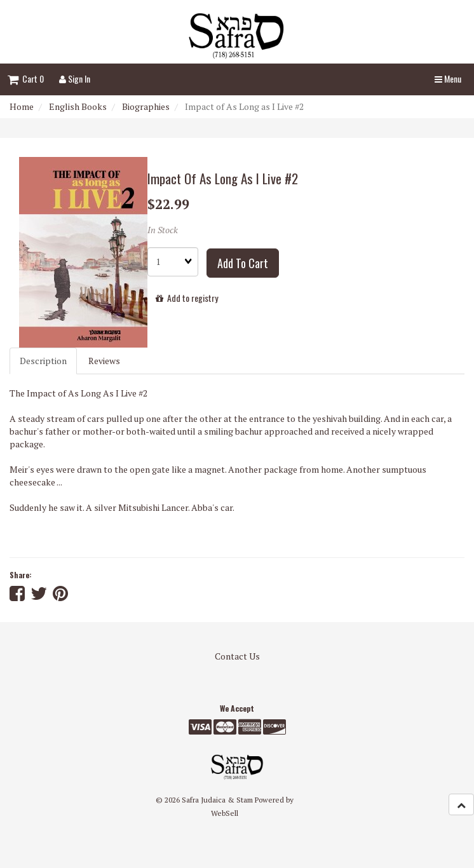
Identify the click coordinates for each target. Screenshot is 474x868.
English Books (78, 106)
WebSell (225, 813)
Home (22, 106)
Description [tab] (43, 361)
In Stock (163, 230)
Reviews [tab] (104, 361)
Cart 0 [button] (26, 78)
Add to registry (187, 298)
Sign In (75, 78)
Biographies (146, 106)
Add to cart (243, 263)
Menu (448, 78)
